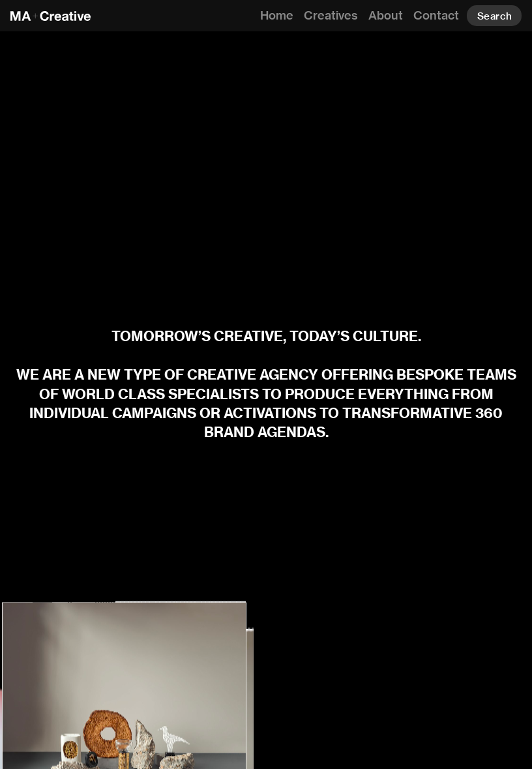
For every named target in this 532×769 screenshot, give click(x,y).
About (386, 15)
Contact (436, 15)
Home (277, 15)
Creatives (331, 15)
